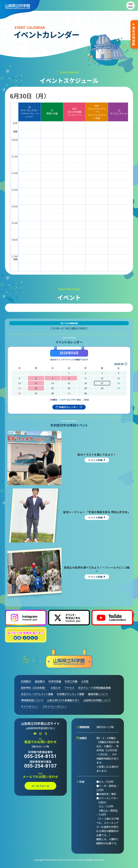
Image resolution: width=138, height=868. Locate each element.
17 (102, 383)
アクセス (69, 688)
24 (102, 388)
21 (52, 388)
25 (119, 388)
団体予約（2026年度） (34, 688)
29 (69, 393)
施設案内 (40, 681)
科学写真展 (55, 681)
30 (86, 393)
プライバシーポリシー (55, 706)
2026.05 (119, 364)
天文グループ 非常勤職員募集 (94, 688)
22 (69, 388)
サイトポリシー (30, 706)
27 (36, 393)
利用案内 (26, 681)
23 (86, 388)
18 (119, 383)
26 (19, 393)
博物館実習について (32, 700)
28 (52, 393)
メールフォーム (40, 786)
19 (19, 388)
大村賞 (85, 681)
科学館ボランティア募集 (71, 694)
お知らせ (56, 688)
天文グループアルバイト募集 (37, 694)
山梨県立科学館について (97, 700)
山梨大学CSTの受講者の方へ (63, 700)
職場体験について (98, 694)
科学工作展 (71, 681)
